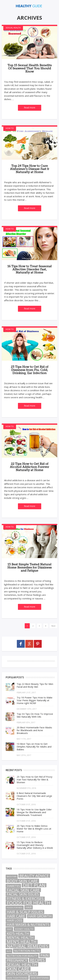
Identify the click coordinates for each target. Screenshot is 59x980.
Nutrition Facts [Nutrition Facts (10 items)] (27, 951)
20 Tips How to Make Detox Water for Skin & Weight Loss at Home (34, 829)
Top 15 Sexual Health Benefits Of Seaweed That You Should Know (30, 68)
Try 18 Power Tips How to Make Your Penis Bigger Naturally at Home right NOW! (35, 700)
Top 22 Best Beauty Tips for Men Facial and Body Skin (35, 685)
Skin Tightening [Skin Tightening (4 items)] (17, 978)
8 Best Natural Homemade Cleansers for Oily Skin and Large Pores (34, 796)
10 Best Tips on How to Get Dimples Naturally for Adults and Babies (34, 747)
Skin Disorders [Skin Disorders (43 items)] (22, 973)
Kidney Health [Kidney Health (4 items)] (24, 929)
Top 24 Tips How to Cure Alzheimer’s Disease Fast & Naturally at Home (30, 169)
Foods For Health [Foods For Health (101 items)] (28, 903)
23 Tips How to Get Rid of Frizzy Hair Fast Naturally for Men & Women (35, 779)
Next (53, 626)
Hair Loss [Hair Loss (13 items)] (14, 920)
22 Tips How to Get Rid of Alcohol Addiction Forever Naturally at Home (29, 467)
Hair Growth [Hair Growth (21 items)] (40, 916)
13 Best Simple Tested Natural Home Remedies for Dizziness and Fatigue (29, 568)
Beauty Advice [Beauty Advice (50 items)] (34, 876)
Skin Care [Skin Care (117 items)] (18, 969)
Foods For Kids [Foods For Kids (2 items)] (15, 908)
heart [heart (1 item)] (9, 929)
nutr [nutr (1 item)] (9, 951)
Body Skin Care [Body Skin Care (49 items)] (22, 881)
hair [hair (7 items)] (29, 907)
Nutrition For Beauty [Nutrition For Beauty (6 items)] (22, 956)
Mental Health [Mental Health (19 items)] (20, 938)
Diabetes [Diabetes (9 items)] (13, 886)
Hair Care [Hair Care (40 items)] (16, 916)
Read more (30, 108)
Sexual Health (13, 28)
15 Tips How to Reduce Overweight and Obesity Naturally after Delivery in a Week (35, 845)
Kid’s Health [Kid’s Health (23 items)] (18, 933)
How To (10, 128)
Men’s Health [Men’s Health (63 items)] (22, 942)
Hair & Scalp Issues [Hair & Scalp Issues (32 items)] (25, 912)
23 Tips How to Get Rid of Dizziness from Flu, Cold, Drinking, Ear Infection (30, 370)
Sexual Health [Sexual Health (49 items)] (22, 965)
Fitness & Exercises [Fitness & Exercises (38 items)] (25, 899)
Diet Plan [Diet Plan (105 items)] (34, 885)
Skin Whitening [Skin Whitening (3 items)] (40, 978)
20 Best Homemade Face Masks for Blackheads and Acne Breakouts (34, 730)
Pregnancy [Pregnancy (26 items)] (17, 960)
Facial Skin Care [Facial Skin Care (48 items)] (23, 890)
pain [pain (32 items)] (45, 955)
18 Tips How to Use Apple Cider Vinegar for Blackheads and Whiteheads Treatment (34, 812)
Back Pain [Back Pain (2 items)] (12, 877)
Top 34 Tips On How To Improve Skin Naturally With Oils (35, 715)
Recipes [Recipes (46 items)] (37, 960)
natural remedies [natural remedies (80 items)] (27, 946)
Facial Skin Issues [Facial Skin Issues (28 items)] (23, 894)
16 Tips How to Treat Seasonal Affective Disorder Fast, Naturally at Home (30, 269)
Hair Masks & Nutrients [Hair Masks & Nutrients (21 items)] (28, 925)
